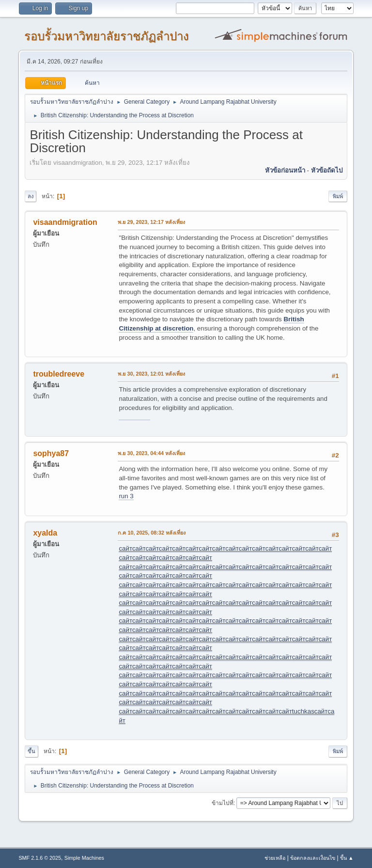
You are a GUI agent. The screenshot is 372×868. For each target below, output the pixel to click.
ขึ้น (31, 751)
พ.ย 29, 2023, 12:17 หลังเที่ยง (151, 222)
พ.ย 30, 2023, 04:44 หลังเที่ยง (151, 453)
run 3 (126, 496)
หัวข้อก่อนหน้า (285, 170)
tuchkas (303, 711)
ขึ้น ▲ (347, 858)
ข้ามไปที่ (223, 803)
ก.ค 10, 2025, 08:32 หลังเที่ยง (152, 533)
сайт (125, 548)
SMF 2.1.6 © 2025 (40, 858)
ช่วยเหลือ (275, 858)
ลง (31, 196)
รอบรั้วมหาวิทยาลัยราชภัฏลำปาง (107, 36)
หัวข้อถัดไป (327, 170)
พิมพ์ (338, 196)
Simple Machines (84, 858)
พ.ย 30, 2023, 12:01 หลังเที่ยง (151, 374)
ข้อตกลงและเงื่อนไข (313, 858)
